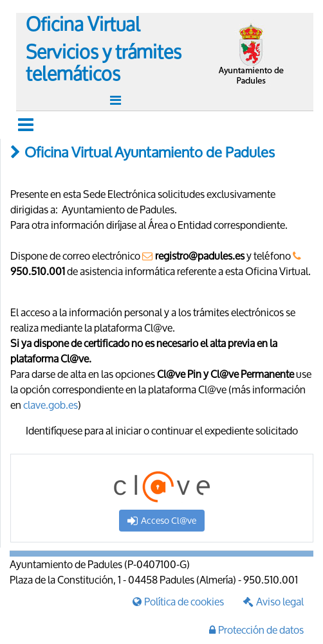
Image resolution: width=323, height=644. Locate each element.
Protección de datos (256, 630)
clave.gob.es (51, 405)
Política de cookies (178, 601)
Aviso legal (273, 601)
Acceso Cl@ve (162, 520)
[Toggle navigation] (117, 100)
